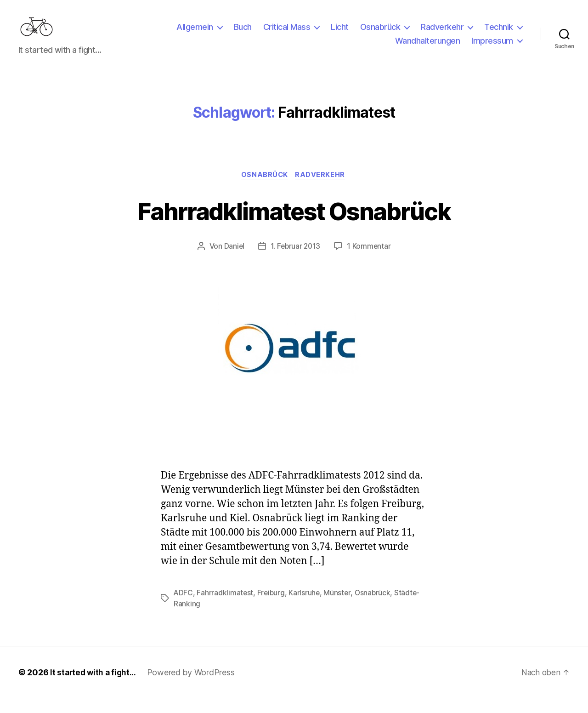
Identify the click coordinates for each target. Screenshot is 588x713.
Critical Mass (287, 34)
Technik (499, 34)
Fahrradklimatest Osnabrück (294, 225)
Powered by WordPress (194, 687)
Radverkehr (442, 34)
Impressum (492, 48)
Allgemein (195, 34)
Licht (340, 34)
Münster (339, 607)
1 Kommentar (370, 261)
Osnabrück (380, 34)
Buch (243, 34)
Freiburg (272, 607)
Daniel (233, 261)
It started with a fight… (95, 687)
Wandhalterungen (428, 48)
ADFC (184, 607)
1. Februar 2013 (295, 261)
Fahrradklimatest (226, 607)
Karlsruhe (306, 607)
